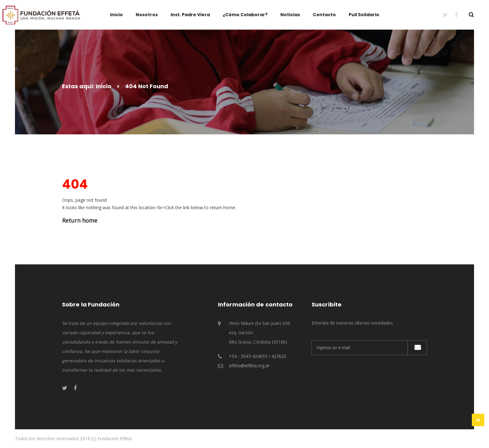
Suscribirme (417, 348)
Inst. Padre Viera (190, 15)
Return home (80, 220)
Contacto (324, 15)
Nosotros (147, 15)
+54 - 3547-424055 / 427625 (258, 356)
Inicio (116, 15)
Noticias (290, 15)
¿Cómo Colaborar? (245, 15)
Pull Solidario (364, 15)
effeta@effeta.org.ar (249, 366)
